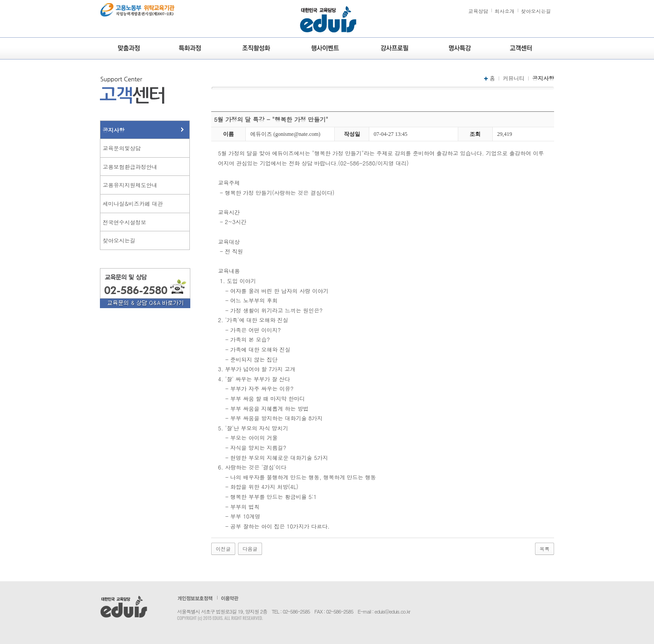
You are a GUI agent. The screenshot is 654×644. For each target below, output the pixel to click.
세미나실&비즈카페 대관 (133, 203)
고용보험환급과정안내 (130, 167)
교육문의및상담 (122, 148)
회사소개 (505, 11)
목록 (545, 549)
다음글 (250, 549)
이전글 (223, 549)
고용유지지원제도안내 (130, 185)
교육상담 (478, 11)
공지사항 (114, 130)
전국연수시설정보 (124, 222)
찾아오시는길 (536, 11)
